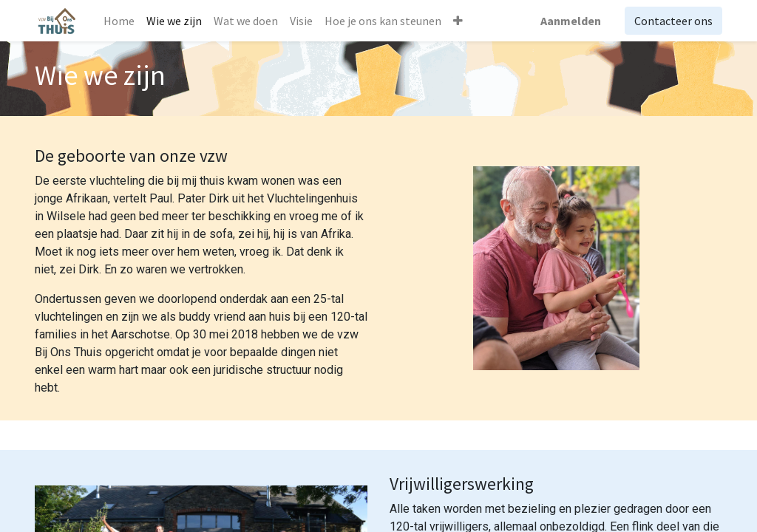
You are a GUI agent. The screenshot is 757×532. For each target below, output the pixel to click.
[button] (458, 21)
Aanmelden (571, 21)
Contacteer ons (673, 21)
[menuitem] (119, 21)
